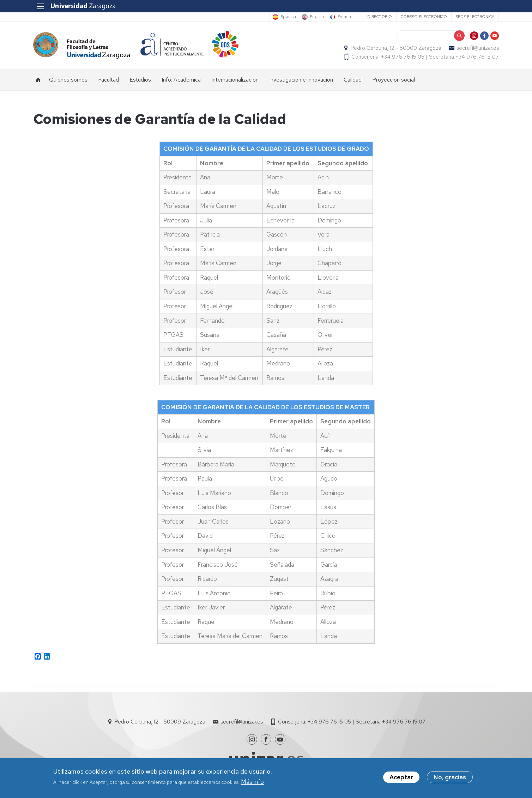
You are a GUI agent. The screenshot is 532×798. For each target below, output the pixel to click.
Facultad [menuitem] (108, 80)
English (317, 17)
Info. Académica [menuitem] (181, 80)
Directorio (380, 17)
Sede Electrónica (475, 17)
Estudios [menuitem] (140, 80)
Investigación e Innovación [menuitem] (301, 80)
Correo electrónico (424, 17)
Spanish (288, 17)
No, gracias (450, 778)
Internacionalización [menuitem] (235, 80)
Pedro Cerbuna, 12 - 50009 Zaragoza (396, 48)
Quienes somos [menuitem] (68, 80)
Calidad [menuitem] (353, 80)
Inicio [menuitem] (38, 80)
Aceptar (401, 778)
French (344, 17)
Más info (252, 782)
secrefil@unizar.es (478, 48)
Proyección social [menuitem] (394, 80)
